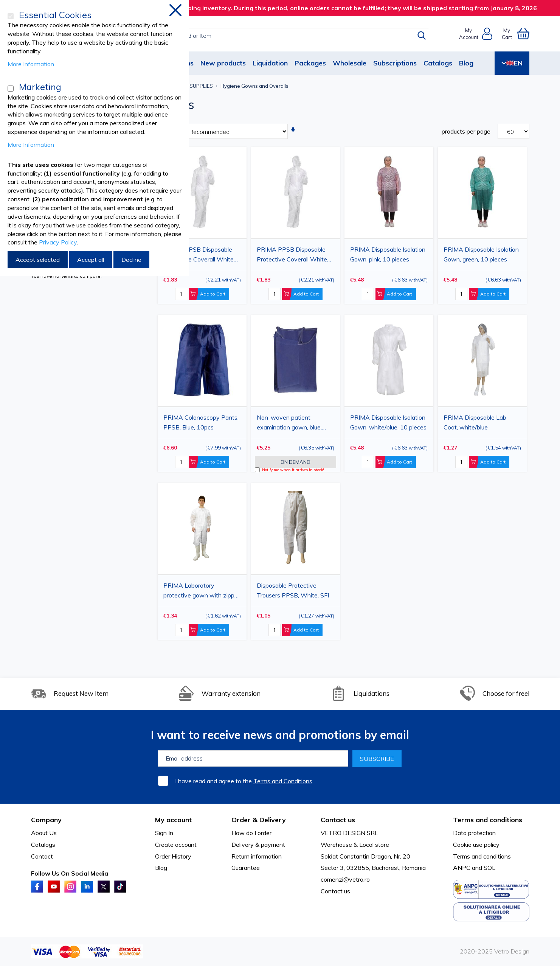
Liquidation (270, 63)
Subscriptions (395, 63)
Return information (257, 856)
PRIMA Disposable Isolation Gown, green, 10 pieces (481, 254)
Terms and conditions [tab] (488, 820)
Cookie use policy (476, 845)
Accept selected (38, 260)
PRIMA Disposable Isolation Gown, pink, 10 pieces (388, 254)
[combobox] (287, 36)
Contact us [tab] (338, 820)
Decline (131, 260)
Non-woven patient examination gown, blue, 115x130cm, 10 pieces (289, 423)
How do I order (251, 833)
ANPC (462, 868)
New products (223, 63)
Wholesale (350, 63)
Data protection (474, 833)
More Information (31, 64)
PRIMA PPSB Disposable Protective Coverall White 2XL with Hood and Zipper (199, 255)
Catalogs (438, 63)
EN (512, 63)
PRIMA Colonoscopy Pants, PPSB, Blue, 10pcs (201, 422)
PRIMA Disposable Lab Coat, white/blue (475, 422)
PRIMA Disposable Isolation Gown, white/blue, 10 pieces (388, 422)
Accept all (91, 260)
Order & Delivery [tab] (259, 820)
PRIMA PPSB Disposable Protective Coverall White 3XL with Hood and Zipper (292, 255)
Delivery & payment (258, 845)
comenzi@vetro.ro (345, 879)
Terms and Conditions (283, 781)
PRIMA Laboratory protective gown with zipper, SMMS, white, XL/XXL (202, 591)
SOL (489, 868)
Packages (310, 63)
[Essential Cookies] (11, 16)
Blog (466, 63)
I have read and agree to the (244, 781)
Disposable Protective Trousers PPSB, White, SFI (293, 590)
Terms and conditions (482, 856)
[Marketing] (11, 89)
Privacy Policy (58, 242)
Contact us (335, 891)
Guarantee (246, 868)
